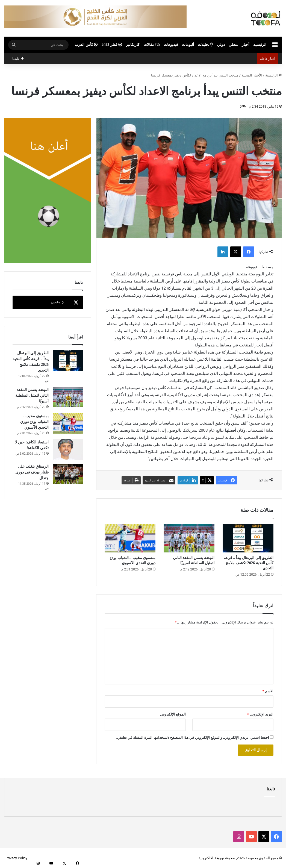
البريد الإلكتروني (260, 714)
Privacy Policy (16, 858)
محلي (233, 45)
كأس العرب (86, 45)
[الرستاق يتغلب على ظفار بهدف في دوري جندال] (68, 474)
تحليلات (206, 45)
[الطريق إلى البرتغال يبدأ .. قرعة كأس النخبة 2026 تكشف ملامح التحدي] (248, 538)
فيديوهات (171, 45)
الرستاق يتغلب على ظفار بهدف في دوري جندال (32, 472)
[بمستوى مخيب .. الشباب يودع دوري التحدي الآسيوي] (130, 538)
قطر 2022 (112, 45)
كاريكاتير (133, 45)
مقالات (152, 45)
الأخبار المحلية (252, 75)
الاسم (268, 691)
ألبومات (188, 45)
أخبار (246, 45)
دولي (221, 45)
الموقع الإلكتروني (173, 714)
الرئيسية (260, 45)
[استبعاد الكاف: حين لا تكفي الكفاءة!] (68, 450)
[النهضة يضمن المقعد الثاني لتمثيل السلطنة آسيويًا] (189, 538)
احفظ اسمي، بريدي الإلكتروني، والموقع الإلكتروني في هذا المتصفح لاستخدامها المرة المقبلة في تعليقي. (192, 738)
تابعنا (271, 789)
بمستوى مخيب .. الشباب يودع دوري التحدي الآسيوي (34, 422)
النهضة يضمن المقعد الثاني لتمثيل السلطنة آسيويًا (32, 395)
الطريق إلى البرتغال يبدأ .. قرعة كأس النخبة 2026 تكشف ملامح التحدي (249, 563)
